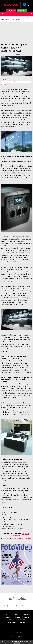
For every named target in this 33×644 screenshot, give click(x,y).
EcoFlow (3, 84)
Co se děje (16, 615)
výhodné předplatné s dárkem (23, 538)
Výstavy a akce (11, 622)
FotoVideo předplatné (14, 82)
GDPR (22, 625)
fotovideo (4, 82)
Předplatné (22, 620)
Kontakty (23, 622)
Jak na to (12, 18)
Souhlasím (17, 643)
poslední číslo (15, 606)
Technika (7, 617)
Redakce (18, 54)
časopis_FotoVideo (26, 82)
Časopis (26, 617)
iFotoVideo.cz (11, 11)
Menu (4, 14)
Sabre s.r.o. (21, 637)
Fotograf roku (22, 11)
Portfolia (11, 620)
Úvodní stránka (4, 18)
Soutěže (25, 615)
